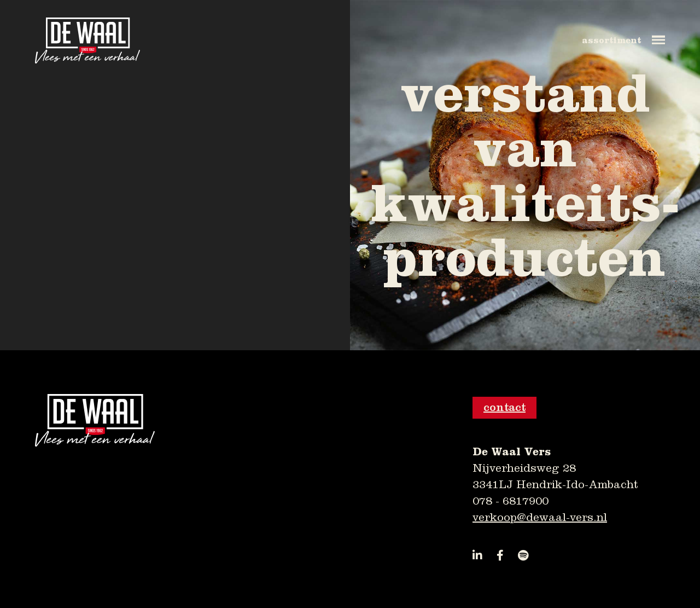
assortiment (611, 40)
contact (504, 407)
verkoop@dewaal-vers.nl (540, 517)
